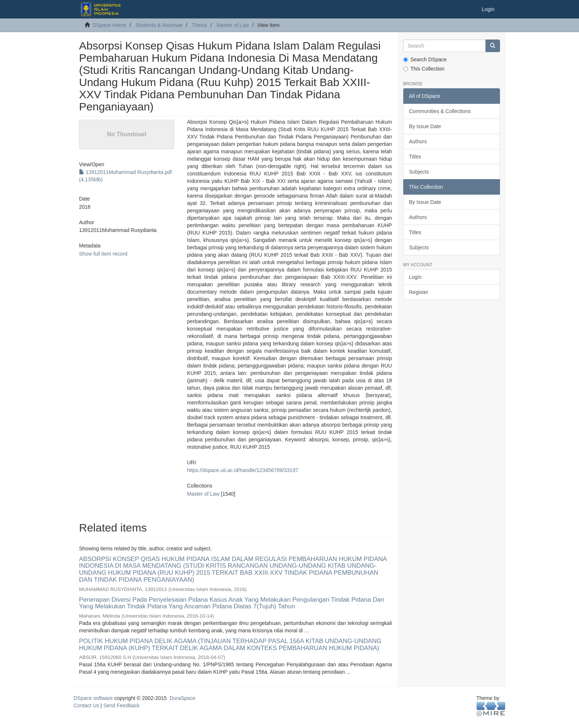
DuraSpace (182, 698)
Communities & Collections (440, 111)
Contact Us (86, 705)
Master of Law (233, 25)
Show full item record (103, 254)
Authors (418, 141)
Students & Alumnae (159, 25)
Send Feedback (121, 705)
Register (419, 292)
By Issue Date (425, 126)
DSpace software (93, 698)
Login (415, 277)
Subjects (419, 172)
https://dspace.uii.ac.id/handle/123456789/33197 (242, 470)
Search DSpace (425, 59)
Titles (415, 157)
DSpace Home (109, 25)
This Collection (424, 69)
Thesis (200, 25)
